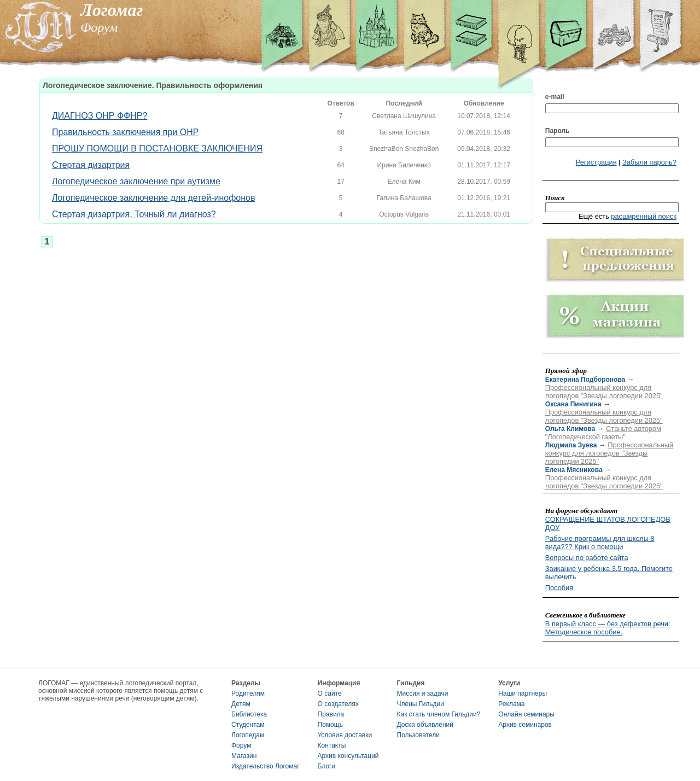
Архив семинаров (525, 725)
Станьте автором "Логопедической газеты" (603, 433)
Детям (241, 704)
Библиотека (249, 714)
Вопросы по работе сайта (587, 558)
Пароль (558, 131)
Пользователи (418, 735)
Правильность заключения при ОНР (125, 132)
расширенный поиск (644, 216)
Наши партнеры (523, 693)
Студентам (248, 725)
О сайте (330, 693)
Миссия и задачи (423, 693)
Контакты (332, 745)
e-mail (555, 97)
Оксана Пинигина (573, 404)
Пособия (559, 588)
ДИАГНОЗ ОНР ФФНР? (100, 116)
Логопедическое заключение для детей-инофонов (153, 198)
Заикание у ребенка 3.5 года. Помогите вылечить (609, 573)
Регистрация (596, 162)
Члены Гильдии (421, 704)
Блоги (327, 766)
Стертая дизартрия (91, 165)
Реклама (511, 704)
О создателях (338, 704)
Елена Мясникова (574, 470)
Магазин (244, 756)
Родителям (248, 693)
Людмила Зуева (571, 445)
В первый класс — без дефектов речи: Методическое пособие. (608, 628)
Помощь (330, 725)
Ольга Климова (570, 429)
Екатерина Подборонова (585, 380)
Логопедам (248, 735)
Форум (241, 745)
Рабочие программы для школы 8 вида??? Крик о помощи (600, 543)
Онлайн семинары (526, 714)
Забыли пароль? (649, 162)
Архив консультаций (348, 756)
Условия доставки (345, 735)
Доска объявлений (425, 725)
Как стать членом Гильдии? (439, 714)
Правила (331, 714)
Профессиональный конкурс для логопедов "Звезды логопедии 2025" (604, 392)
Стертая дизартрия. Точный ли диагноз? (134, 214)
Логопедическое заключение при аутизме (136, 181)
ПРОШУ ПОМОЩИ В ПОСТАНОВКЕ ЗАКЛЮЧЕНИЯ (157, 148)
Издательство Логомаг (266, 766)
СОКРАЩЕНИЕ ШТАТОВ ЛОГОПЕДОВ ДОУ (608, 523)
